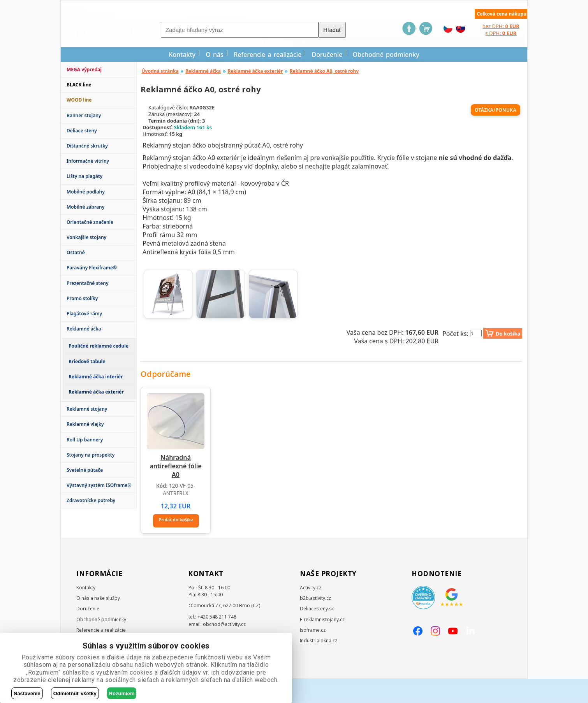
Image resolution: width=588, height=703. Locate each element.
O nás (215, 54)
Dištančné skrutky (87, 146)
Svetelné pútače (85, 470)
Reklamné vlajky (85, 424)
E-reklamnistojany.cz (322, 644)
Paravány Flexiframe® (92, 268)
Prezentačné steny (88, 283)
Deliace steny (82, 131)
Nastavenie (27, 693)
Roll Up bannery (85, 440)
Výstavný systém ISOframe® (99, 485)
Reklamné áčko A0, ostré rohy (324, 71)
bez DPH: (501, 26)
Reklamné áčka (84, 329)
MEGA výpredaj (84, 69)
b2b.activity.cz (315, 622)
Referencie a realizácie (268, 54)
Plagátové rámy (84, 314)
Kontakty (182, 54)
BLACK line (79, 85)
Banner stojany (84, 115)
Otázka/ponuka (496, 110)
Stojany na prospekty (91, 455)
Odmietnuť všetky (75, 693)
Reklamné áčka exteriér (255, 71)
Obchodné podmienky (386, 54)
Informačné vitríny (88, 161)
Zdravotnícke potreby (91, 500)
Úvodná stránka (160, 71)
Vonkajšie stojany (86, 237)
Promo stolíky (82, 298)
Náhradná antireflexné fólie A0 (175, 494)
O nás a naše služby (98, 622)
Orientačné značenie (90, 222)
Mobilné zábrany (85, 207)
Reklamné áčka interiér (96, 377)
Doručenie (327, 54)
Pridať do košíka (176, 545)
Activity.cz (311, 612)
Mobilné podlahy (86, 192)
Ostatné (76, 252)
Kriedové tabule (87, 361)
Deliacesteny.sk (317, 633)
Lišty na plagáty (85, 176)
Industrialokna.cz (319, 665)
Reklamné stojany (87, 409)
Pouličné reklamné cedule (99, 346)
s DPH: (501, 33)
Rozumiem (122, 693)
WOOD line (79, 100)
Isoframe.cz (313, 654)
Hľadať (332, 30)
